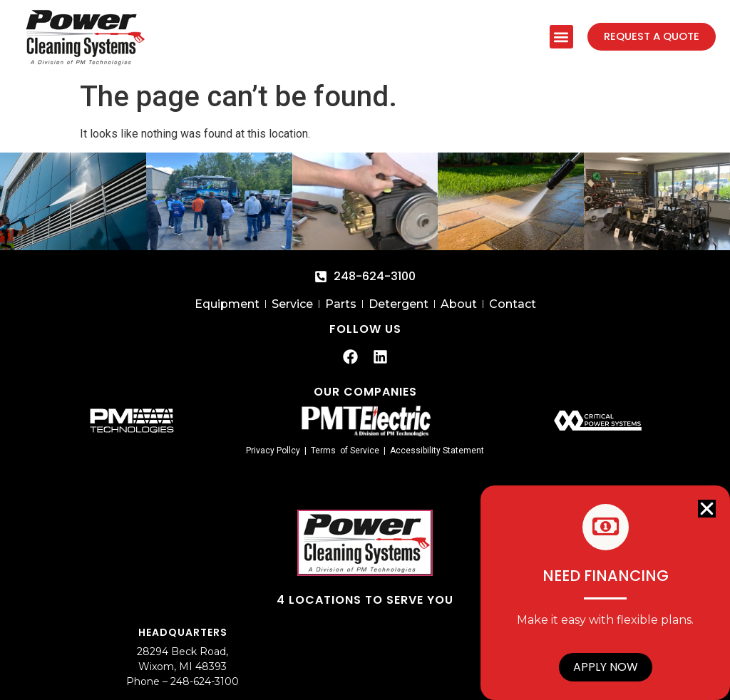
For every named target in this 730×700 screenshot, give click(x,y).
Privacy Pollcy (273, 451)
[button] (560, 37)
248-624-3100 (205, 681)
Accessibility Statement (437, 451)
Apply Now (606, 667)
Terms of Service (345, 451)
